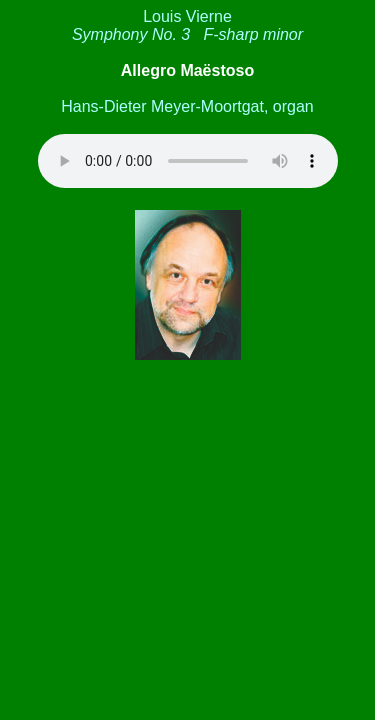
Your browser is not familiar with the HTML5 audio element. (188, 161)
